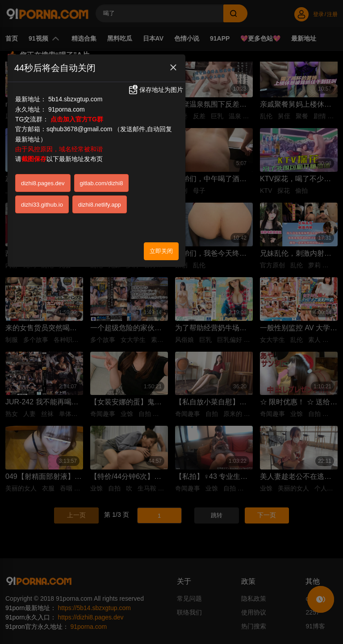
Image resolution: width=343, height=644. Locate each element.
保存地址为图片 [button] (155, 90)
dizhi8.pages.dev (43, 183)
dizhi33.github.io (42, 205)
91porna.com (67, 109)
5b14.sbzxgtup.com (75, 99)
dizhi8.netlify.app (100, 205)
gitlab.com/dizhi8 (102, 183)
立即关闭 (161, 251)
